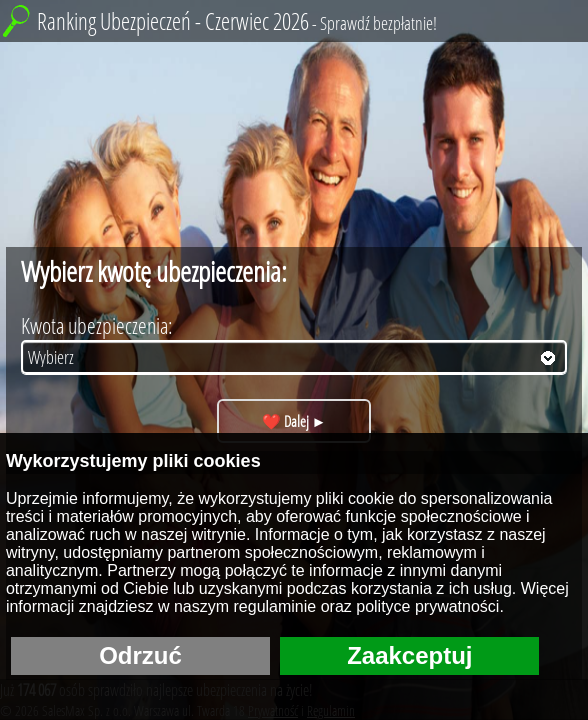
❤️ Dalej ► (294, 421)
